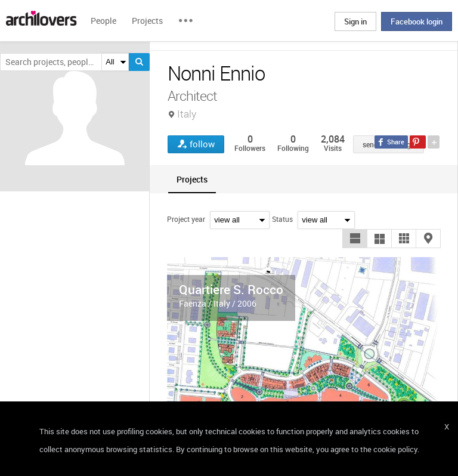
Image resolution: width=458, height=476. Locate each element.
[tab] (192, 179)
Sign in (355, 21)
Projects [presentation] (192, 179)
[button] (355, 239)
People (103, 21)
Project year (186, 219)
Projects (147, 21)
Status (282, 219)
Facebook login (417, 21)
